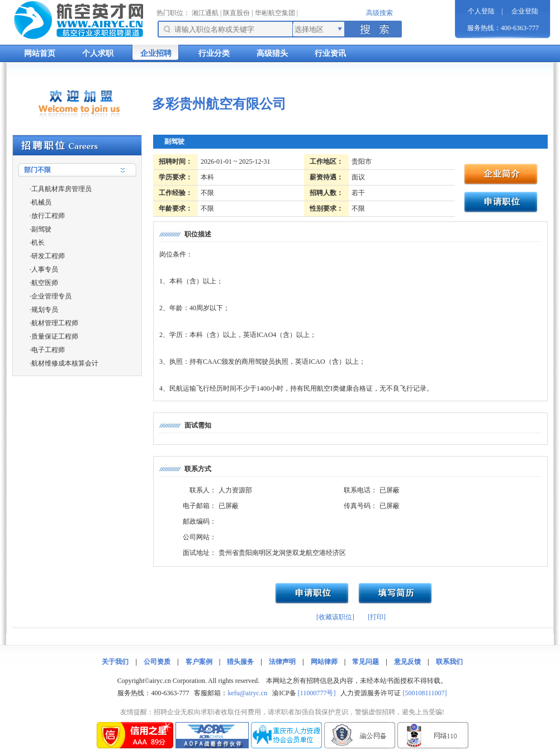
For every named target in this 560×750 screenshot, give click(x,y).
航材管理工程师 (55, 323)
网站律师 (324, 662)
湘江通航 (205, 13)
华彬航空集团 (275, 13)
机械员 (41, 202)
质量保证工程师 (55, 336)
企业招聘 (156, 53)
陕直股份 (236, 13)
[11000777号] (317, 693)
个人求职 (98, 53)
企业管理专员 (51, 296)
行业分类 (214, 53)
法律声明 (282, 662)
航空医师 (45, 283)
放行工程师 (48, 216)
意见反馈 (407, 662)
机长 (38, 243)
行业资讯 (330, 53)
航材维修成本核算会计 (65, 363)
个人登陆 (481, 11)
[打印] (377, 617)
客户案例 (199, 662)
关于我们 (115, 662)
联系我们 (449, 662)
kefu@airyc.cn (247, 693)
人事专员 (45, 269)
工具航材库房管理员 (61, 189)
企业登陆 (525, 11)
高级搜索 (379, 13)
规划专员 (45, 310)
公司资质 (157, 662)
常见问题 (366, 662)
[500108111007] (424, 693)
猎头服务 (240, 662)
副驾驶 (41, 229)
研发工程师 (48, 256)
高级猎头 (272, 53)
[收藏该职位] (335, 617)
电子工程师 (48, 350)
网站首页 (40, 53)
